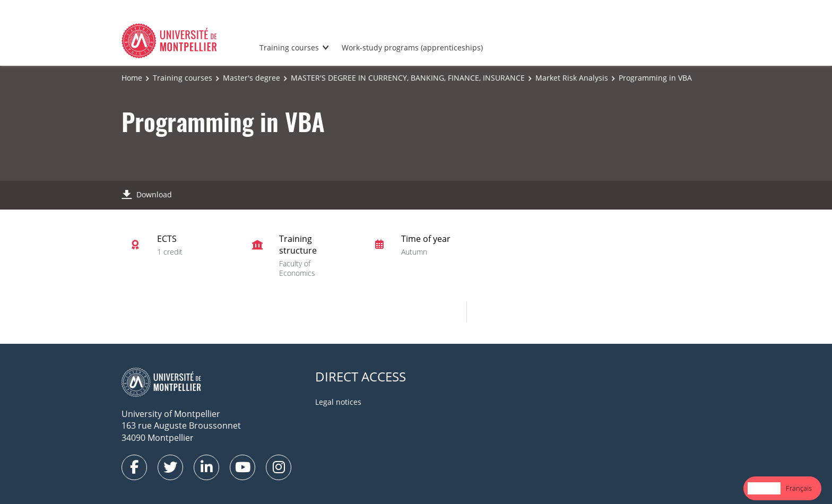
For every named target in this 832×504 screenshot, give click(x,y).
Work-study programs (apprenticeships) (412, 47)
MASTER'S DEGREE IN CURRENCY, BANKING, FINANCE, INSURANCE (408, 78)
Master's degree (252, 78)
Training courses (289, 47)
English (764, 488)
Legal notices (338, 402)
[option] (799, 488)
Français (799, 488)
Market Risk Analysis (572, 78)
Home (132, 78)
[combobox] (764, 488)
